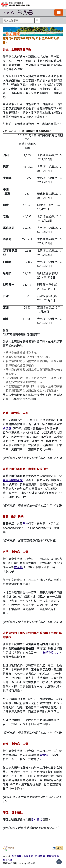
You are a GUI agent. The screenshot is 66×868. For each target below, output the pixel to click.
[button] (19, 13)
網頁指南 (8, 860)
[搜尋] (37, 20)
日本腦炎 (37, 820)
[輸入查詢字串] (18, 20)
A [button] (4, 13)
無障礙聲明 (53, 856)
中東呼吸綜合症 (13, 480)
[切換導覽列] (59, 13)
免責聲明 (17, 856)
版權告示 (28, 856)
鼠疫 (25, 524)
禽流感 (7, 428)
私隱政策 (40, 856)
